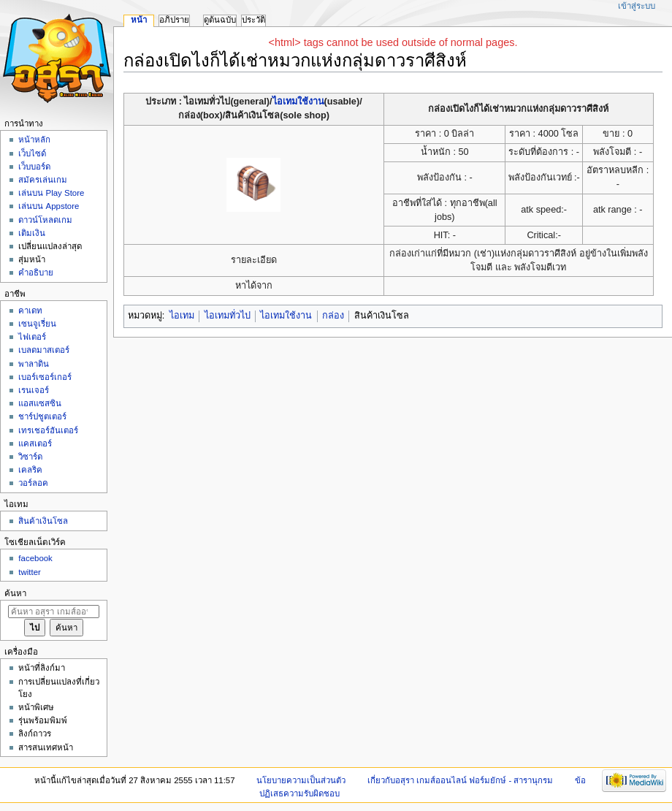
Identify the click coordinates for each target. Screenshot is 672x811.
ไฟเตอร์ (32, 337)
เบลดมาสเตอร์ (44, 350)
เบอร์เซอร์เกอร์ (45, 377)
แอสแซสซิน (40, 403)
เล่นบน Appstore (49, 206)
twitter (30, 572)
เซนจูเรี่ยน (37, 324)
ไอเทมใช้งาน (298, 102)
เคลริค (30, 470)
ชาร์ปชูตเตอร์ (42, 416)
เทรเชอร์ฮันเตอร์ (48, 430)
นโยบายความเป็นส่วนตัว (301, 780)
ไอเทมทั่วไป (228, 316)
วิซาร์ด (30, 457)
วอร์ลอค (33, 483)
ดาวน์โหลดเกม (45, 220)
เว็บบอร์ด (34, 167)
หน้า (139, 20)
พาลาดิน (34, 364)
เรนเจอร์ (34, 390)
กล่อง (333, 316)
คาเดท (30, 311)
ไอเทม (182, 316)
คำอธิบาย (36, 273)
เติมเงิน (32, 233)
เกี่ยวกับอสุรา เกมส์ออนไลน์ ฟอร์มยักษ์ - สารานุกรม (461, 780)
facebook (35, 558)
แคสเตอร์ (35, 443)
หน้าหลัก (34, 140)
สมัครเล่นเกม (43, 180)
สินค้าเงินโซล (43, 521)
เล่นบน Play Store (51, 193)
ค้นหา (15, 593)
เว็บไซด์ (32, 153)
